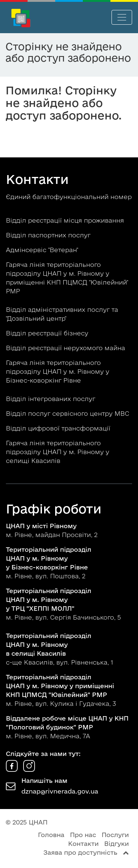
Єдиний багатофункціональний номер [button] (69, 197)
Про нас (83, 835)
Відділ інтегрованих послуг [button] (52, 399)
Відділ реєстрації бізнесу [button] (48, 333)
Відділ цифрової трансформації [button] (59, 428)
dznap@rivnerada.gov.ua (60, 791)
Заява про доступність (80, 852)
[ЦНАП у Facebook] (13, 769)
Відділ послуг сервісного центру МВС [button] (68, 413)
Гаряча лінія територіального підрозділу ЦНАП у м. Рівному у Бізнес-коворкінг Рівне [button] (58, 371)
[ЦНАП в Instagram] (29, 769)
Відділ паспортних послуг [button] (49, 235)
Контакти (83, 843)
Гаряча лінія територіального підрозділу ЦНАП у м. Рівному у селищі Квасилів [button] (58, 452)
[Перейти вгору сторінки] (126, 852)
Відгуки (116, 843)
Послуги (115, 835)
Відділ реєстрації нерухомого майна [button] (66, 348)
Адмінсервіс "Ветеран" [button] (43, 250)
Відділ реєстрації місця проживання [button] (66, 220)
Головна (51, 835)
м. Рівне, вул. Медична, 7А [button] (67, 727)
